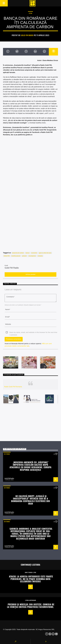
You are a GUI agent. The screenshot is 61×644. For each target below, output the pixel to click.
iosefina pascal (16, 256)
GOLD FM (7, 256)
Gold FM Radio (27, 35)
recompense (32, 256)
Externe (7, 454)
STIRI (30, 13)
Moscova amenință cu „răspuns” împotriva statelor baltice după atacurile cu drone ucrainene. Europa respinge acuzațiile (30, 466)
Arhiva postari (30, 274)
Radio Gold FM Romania (13, 387)
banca (28, 253)
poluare (24, 256)
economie (34, 253)
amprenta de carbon (18, 253)
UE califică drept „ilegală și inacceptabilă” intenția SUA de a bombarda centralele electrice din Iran (30, 500)
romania (40, 256)
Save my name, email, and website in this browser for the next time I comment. (33, 333)
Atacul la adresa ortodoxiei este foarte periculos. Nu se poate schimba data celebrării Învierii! (31, 579)
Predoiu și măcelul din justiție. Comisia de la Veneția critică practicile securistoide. (31, 606)
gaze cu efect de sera (45, 253)
